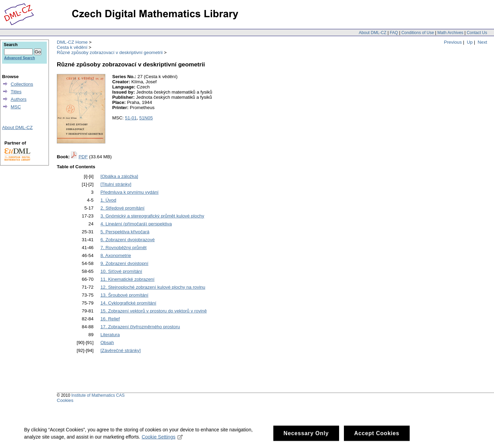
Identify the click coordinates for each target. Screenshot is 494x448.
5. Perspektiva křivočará (125, 232)
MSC (16, 107)
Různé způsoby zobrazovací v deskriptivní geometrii (110, 52)
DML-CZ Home (72, 42)
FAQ (394, 33)
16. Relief (110, 319)
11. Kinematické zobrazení (128, 279)
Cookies (65, 400)
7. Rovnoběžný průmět (124, 248)
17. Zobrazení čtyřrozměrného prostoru (140, 327)
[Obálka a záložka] (119, 176)
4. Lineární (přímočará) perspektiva (136, 224)
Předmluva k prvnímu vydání (130, 192)
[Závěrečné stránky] (121, 350)
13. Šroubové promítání (124, 295)
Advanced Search (19, 58)
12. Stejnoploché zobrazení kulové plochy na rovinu (153, 287)
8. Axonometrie (116, 255)
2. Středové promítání (123, 208)
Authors (19, 99)
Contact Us (477, 33)
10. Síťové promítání (121, 271)
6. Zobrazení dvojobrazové (128, 240)
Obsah (107, 343)
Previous (453, 42)
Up (470, 42)
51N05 (146, 118)
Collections (22, 84)
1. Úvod (108, 200)
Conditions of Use (418, 33)
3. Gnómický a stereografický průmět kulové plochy (153, 216)
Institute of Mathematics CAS (98, 395)
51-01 (131, 118)
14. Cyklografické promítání (128, 303)
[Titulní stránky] (116, 184)
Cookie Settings (162, 440)
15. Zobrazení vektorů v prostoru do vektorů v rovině (154, 311)
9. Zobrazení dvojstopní (124, 263)
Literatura (110, 335)
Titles (16, 92)
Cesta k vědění (72, 47)
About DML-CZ (372, 33)
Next (482, 42)
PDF (83, 157)
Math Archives (450, 33)
